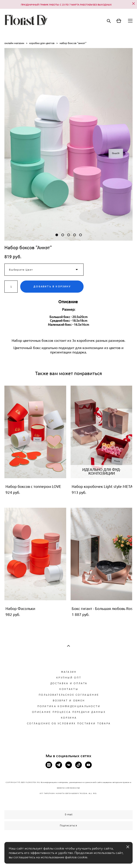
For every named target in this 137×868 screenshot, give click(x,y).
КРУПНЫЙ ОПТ (69, 678)
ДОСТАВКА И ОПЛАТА (69, 683)
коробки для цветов (42, 43)
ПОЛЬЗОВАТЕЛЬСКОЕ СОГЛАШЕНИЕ (69, 695)
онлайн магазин (14, 43)
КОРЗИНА (69, 718)
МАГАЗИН (69, 672)
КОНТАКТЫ (69, 689)
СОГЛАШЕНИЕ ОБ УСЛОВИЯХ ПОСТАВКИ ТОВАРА (69, 724)
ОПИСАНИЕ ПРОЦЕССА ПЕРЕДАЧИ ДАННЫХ (69, 712)
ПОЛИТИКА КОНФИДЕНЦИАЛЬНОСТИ (69, 706)
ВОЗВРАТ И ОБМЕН (69, 701)
